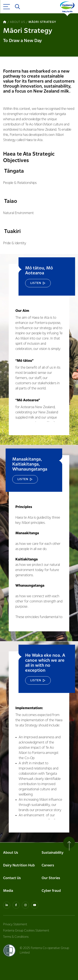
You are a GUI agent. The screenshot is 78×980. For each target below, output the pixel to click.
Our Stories (51, 878)
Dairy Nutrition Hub (19, 865)
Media (8, 891)
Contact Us (12, 878)
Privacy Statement (15, 924)
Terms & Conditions (16, 937)
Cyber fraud (51, 891)
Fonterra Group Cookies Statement (26, 931)
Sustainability (53, 853)
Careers (48, 865)
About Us (11, 853)
